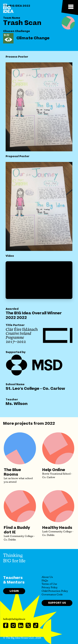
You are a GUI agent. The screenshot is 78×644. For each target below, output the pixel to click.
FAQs (45, 581)
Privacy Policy (50, 588)
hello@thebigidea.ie (14, 619)
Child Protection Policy (55, 591)
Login (14, 591)
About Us (47, 577)
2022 (50, 424)
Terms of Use (49, 584)
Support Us (57, 603)
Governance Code (52, 595)
